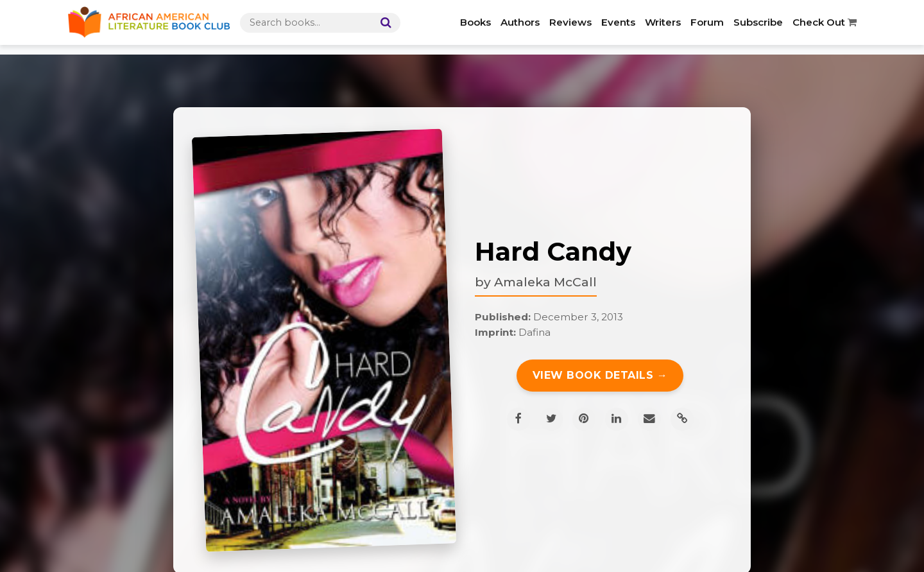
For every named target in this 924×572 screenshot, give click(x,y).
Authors (520, 22)
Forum (707, 22)
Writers (663, 22)
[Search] (383, 23)
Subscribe (758, 22)
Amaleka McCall (545, 282)
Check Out (825, 22)
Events (618, 22)
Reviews (570, 22)
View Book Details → (600, 375)
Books (475, 22)
